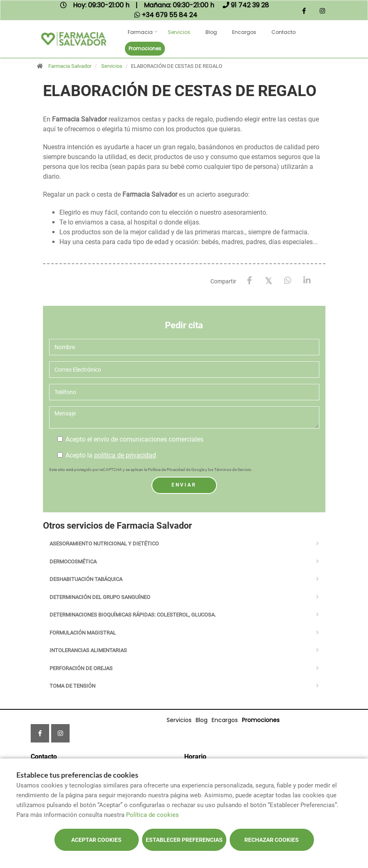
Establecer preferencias (184, 840)
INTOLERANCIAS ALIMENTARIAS (88, 650)
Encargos (244, 32)
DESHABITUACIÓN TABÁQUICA (86, 579)
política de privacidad (125, 455)
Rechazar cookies (272, 840)
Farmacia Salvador (70, 66)
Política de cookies (152, 815)
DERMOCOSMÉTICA (73, 562)
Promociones (145, 48)
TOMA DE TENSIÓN (72, 686)
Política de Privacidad (166, 470)
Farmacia (140, 32)
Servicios (179, 32)
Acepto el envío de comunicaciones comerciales (130, 439)
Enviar (184, 485)
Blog (211, 32)
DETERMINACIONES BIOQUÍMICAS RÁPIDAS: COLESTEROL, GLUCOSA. (133, 615)
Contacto (283, 32)
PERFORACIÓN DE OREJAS (81, 668)
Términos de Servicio (233, 470)
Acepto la (107, 455)
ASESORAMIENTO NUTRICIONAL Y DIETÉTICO (104, 544)
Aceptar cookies (96, 840)
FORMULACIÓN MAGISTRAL (83, 633)
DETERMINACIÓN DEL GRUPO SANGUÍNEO (100, 597)
